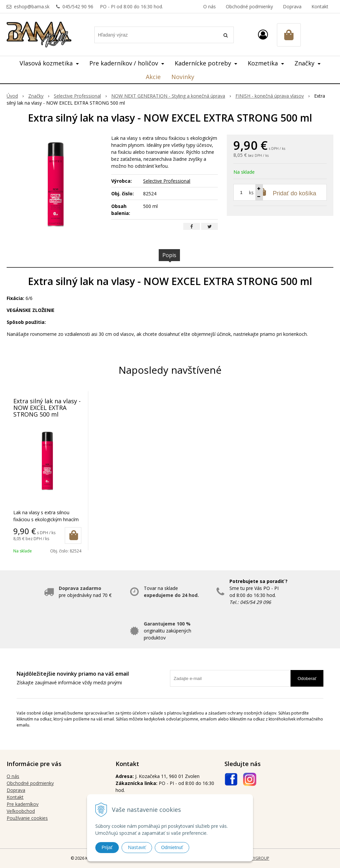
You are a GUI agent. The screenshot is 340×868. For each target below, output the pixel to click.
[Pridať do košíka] (73, 535)
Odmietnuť (172, 847)
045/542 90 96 (78, 6)
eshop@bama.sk (32, 6)
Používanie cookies (27, 818)
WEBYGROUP (257, 858)
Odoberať (307, 678)
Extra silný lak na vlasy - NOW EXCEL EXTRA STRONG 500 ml (47, 408)
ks (251, 193)
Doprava (292, 6)
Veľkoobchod (21, 811)
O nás (210, 6)
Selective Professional (167, 181)
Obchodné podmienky (249, 6)
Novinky (183, 77)
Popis (169, 255)
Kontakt (320, 6)
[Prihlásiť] (263, 34)
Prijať (107, 847)
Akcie (153, 77)
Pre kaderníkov (23, 804)
